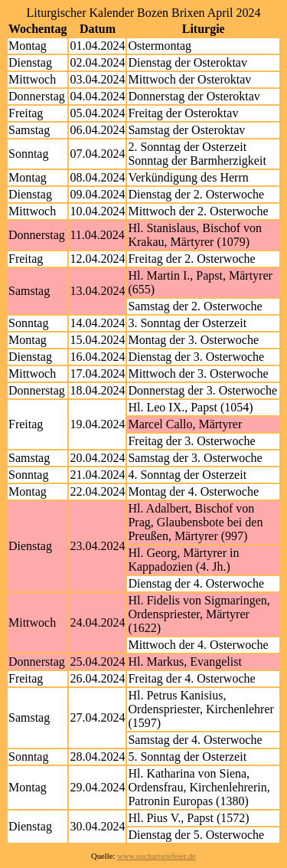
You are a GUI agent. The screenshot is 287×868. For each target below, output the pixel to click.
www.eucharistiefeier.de (157, 856)
